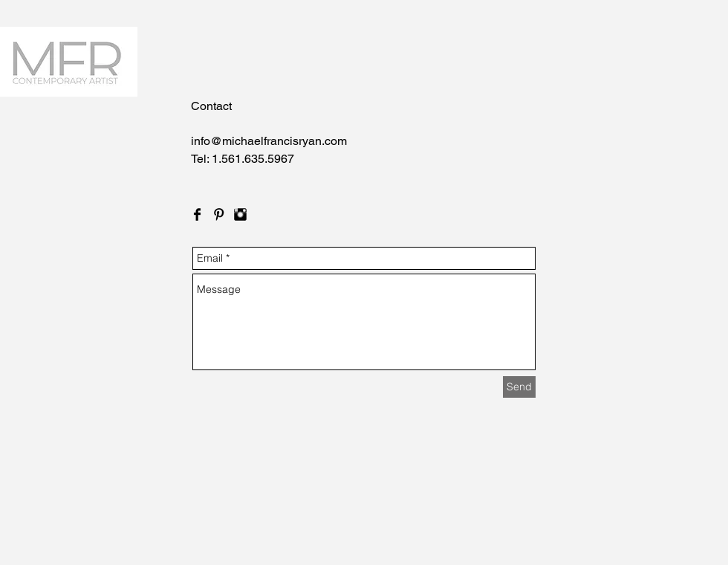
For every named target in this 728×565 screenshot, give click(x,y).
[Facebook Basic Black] (197, 214)
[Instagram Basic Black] (240, 214)
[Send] (519, 387)
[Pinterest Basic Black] (219, 214)
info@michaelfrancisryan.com (269, 141)
